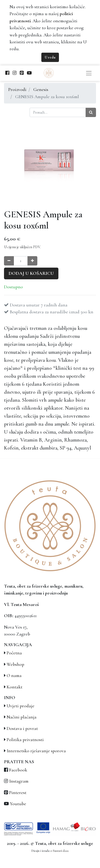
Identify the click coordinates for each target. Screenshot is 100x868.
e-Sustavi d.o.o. (60, 851)
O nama (14, 676)
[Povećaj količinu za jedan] (32, 261)
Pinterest (18, 793)
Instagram (19, 781)
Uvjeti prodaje (21, 706)
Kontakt (15, 687)
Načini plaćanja (22, 717)
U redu (50, 57)
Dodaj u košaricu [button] (31, 273)
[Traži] (91, 112)
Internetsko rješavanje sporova (36, 751)
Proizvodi (17, 90)
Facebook (18, 770)
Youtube (18, 804)
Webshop (15, 664)
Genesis (41, 90)
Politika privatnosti (25, 740)
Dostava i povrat (22, 728)
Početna (14, 653)
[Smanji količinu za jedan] (9, 261)
